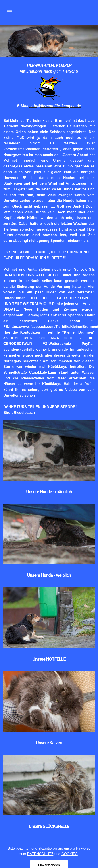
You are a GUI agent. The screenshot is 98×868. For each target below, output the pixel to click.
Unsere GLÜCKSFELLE (49, 826)
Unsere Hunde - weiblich (49, 575)
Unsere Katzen (49, 743)
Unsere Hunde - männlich (49, 492)
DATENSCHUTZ (40, 863)
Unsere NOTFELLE (49, 659)
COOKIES (70, 863)
